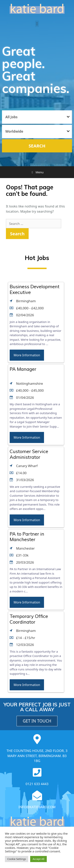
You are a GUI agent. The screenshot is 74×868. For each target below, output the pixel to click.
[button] (37, 24)
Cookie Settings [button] (17, 859)
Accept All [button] (38, 859)
